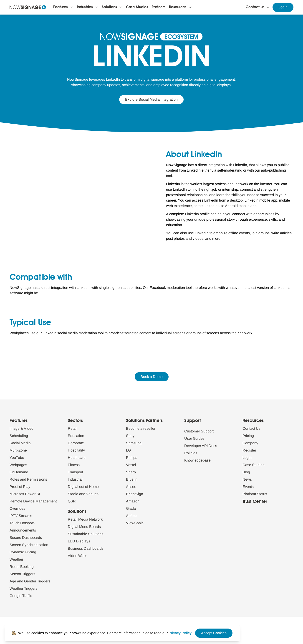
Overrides (17, 508)
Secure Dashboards (26, 538)
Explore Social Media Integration (151, 99)
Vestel (131, 465)
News (247, 479)
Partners (159, 7)
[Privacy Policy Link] (180, 633)
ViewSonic (135, 523)
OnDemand (19, 472)
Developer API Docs (201, 446)
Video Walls (77, 556)
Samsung (134, 443)
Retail (73, 428)
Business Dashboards (86, 548)
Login (283, 7)
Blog (246, 472)
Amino (131, 516)
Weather (16, 559)
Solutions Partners (144, 421)
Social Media (20, 443)
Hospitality (76, 450)
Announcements (23, 530)
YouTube (17, 458)
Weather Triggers (23, 588)
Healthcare (77, 458)
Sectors (75, 421)
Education (76, 436)
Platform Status (255, 494)
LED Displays (79, 541)
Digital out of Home (83, 487)
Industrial (75, 479)
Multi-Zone (18, 450)
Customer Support (199, 431)
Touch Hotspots (22, 523)
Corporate (76, 443)
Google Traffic (21, 596)
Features (61, 7)
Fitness (74, 465)
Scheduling (19, 436)
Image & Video (21, 428)
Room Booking (22, 567)
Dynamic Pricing (23, 552)
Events (248, 487)
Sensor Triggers (22, 574)
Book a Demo (152, 377)
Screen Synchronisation (29, 545)
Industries (85, 7)
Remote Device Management (33, 501)
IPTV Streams (21, 516)
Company (250, 443)
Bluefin (132, 479)
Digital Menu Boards (84, 527)
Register (249, 450)
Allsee (131, 487)
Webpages (18, 465)
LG (128, 450)
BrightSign (135, 494)
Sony (130, 436)
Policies (191, 453)
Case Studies (137, 7)
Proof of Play (20, 487)
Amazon (133, 501)
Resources (178, 7)
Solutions (109, 7)
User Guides (194, 438)
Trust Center (255, 502)
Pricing (248, 436)
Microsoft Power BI (25, 494)
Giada (131, 508)
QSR (72, 501)
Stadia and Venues (83, 494)
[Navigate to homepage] (28, 7)
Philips (132, 458)
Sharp (131, 472)
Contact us (255, 7)
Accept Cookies (214, 633)
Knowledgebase (197, 460)
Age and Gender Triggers (30, 581)
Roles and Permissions (28, 479)
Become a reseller (141, 428)
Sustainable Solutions (86, 534)
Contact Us (251, 428)
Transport (75, 472)
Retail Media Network (85, 519)
